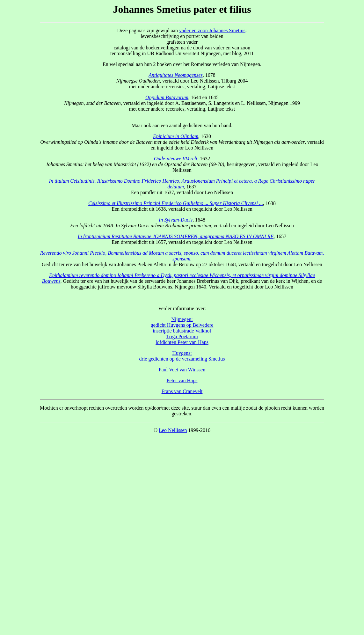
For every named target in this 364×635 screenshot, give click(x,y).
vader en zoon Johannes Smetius (212, 30)
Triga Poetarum (182, 336)
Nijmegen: (182, 319)
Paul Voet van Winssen (182, 370)
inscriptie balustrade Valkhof (182, 331)
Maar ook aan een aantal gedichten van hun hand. (182, 123)
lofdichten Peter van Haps (182, 342)
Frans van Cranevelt (182, 391)
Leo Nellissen (173, 430)
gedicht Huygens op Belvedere (182, 325)
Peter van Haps (182, 380)
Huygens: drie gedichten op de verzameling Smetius (182, 356)
